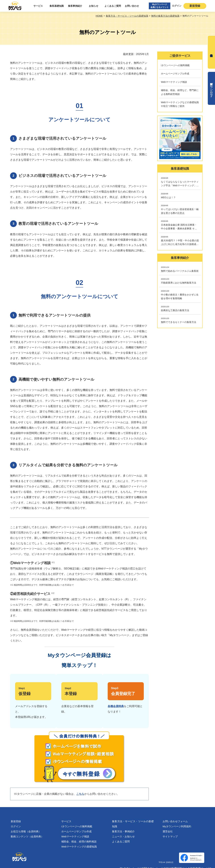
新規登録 (195, 6)
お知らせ (94, 6)
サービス (38, 6)
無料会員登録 (211, 52)
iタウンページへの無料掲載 (77, 826)
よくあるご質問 (113, 6)
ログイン (177, 6)
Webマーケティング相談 (75, 836)
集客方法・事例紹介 (123, 831)
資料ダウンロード (211, 88)
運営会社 (168, 831)
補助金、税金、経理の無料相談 (79, 841)
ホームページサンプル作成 (76, 831)
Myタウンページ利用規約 (177, 826)
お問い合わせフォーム (175, 821)
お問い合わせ (132, 6)
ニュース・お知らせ (123, 836)
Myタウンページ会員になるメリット (160, 6)
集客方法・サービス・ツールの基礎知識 (133, 824)
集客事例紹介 (75, 6)
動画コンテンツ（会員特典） (27, 836)
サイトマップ (170, 836)
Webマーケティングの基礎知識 (79, 847)
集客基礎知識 (57, 6)
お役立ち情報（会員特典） (26, 831)
